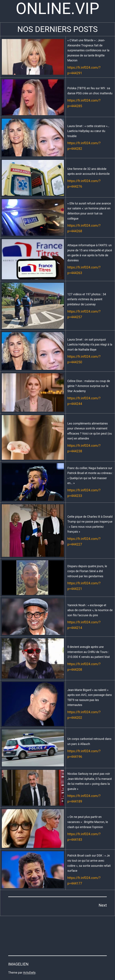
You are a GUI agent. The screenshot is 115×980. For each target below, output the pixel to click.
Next (103, 905)
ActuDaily (29, 973)
